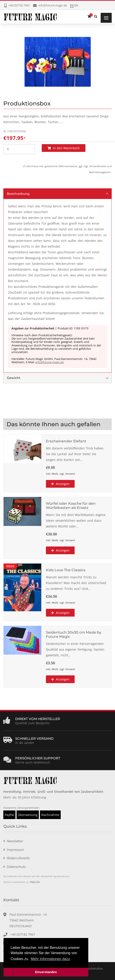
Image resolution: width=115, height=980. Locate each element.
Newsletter (15, 841)
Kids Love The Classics (66, 570)
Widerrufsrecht (18, 858)
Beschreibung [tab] (58, 194)
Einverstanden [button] (46, 972)
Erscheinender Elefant (66, 441)
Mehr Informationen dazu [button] (50, 959)
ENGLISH (35, 882)
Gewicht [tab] (58, 378)
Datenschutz (16, 867)
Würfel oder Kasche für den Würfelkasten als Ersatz (71, 506)
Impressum (15, 850)
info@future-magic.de (50, 362)
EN (76, 5)
